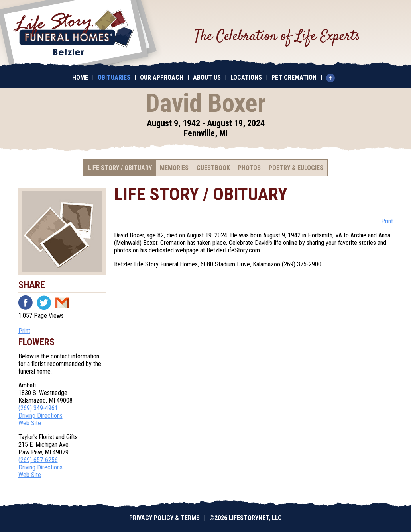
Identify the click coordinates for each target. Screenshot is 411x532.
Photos (249, 168)
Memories (174, 168)
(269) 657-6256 (38, 460)
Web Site (30, 423)
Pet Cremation (294, 77)
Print (24, 331)
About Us (207, 77)
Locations (246, 77)
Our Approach (162, 77)
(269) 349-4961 (38, 408)
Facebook (26, 303)
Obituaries (114, 77)
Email (62, 303)
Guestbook (213, 168)
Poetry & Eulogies (296, 168)
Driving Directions (40, 416)
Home (80, 77)
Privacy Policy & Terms (164, 518)
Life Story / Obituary (120, 168)
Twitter (44, 303)
